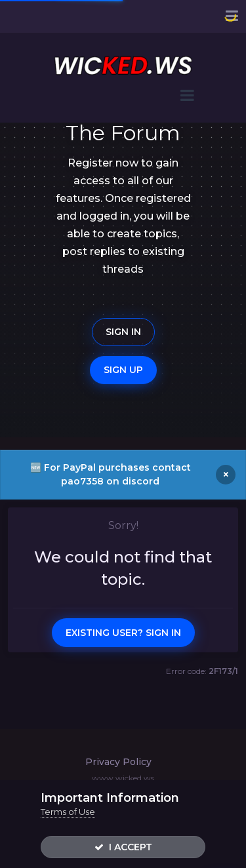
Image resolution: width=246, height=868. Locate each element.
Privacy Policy (118, 762)
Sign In (123, 332)
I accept (123, 847)
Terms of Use (68, 812)
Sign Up (123, 370)
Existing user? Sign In (123, 633)
